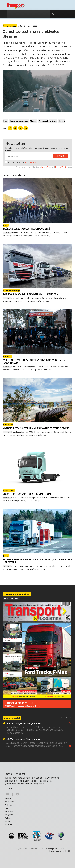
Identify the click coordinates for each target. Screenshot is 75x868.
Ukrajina (33, 121)
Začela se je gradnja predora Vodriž (26, 229)
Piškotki (49, 849)
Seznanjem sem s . (22, 162)
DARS (5, 121)
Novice (8, 798)
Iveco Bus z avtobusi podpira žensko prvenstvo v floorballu (34, 361)
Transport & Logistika (17, 594)
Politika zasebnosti (61, 849)
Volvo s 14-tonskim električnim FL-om (27, 494)
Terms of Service (61, 167)
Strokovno (10, 812)
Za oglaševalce (12, 788)
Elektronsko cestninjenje (19, 121)
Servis (8, 808)
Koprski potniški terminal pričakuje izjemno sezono (36, 428)
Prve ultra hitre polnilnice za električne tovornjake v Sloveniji (37, 561)
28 (69, 851)
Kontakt (9, 825)
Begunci (62, 121)
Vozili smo (10, 802)
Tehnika (9, 805)
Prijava (61, 156)
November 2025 (12, 598)
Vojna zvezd (43, 121)
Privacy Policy (46, 167)
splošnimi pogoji (32, 162)
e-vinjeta (53, 121)
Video (8, 818)
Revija (8, 821)
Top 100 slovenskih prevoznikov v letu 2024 (30, 294)
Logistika (9, 815)
